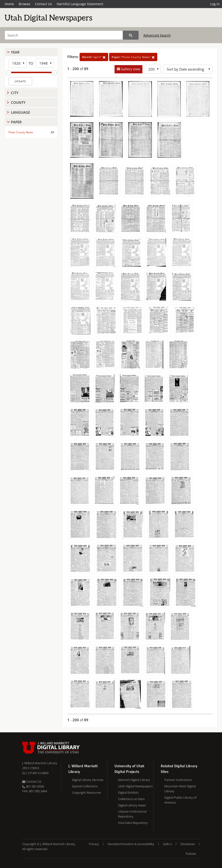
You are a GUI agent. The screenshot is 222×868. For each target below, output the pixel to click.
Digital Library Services (88, 780)
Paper (16, 122)
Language (20, 112)
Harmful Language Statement (80, 4)
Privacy (94, 844)
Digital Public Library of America (180, 800)
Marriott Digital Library (134, 780)
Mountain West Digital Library (180, 789)
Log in (215, 4)
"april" (94, 57)
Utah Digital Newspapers (135, 786)
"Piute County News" (133, 57)
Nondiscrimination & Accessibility (131, 844)
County (18, 102)
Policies (191, 854)
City (15, 93)
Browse (24, 4)
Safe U (167, 844)
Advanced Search (157, 35)
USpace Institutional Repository (132, 814)
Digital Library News (132, 805)
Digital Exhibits (128, 793)
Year (15, 52)
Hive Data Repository (133, 823)
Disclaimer (188, 844)
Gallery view (130, 69)
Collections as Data (131, 799)
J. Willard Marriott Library (40, 763)
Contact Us (43, 4)
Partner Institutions (178, 780)
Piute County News (21, 132)
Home (9, 4)
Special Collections (85, 786)
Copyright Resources (87, 793)
